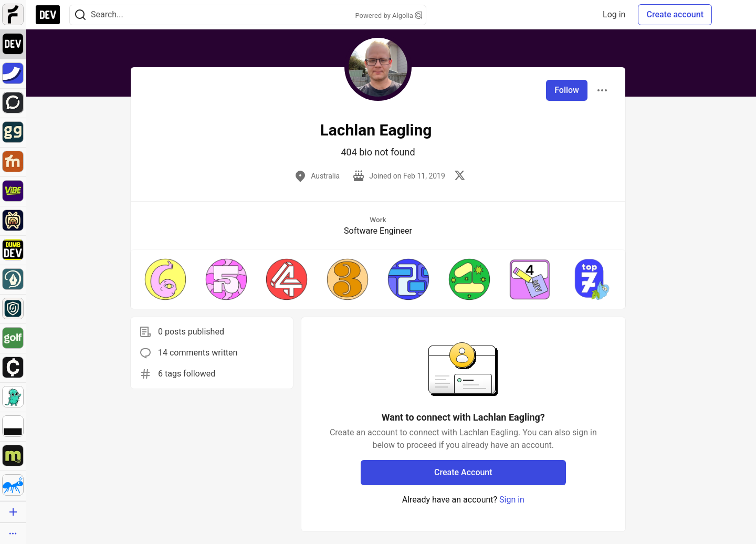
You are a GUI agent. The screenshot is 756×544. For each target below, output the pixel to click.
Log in (614, 14)
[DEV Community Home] (48, 15)
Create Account (463, 472)
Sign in (512, 500)
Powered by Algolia (388, 15)
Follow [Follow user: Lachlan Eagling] (567, 90)
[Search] (80, 15)
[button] (165, 279)
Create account (675, 14)
